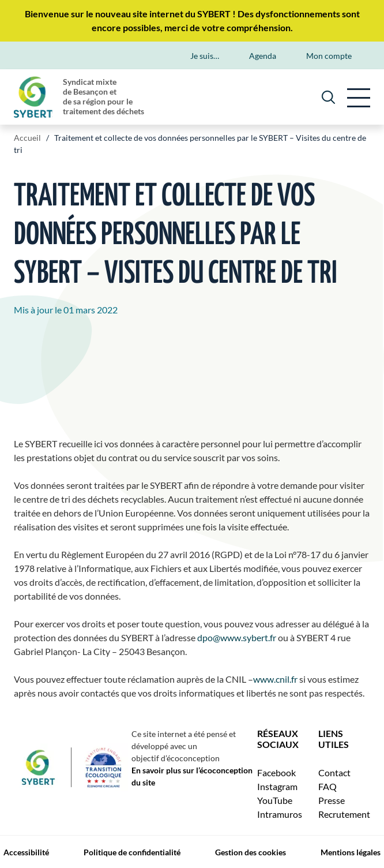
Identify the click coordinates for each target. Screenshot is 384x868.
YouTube (275, 800)
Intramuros (280, 814)
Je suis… (205, 56)
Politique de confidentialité (132, 852)
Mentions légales (351, 852)
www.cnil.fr (275, 679)
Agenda (263, 56)
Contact (334, 772)
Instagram (277, 786)
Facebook (276, 772)
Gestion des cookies (251, 852)
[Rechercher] (328, 97)
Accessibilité (26, 852)
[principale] (359, 97)
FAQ (327, 786)
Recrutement (344, 814)
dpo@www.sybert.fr (237, 637)
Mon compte (329, 56)
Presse (332, 800)
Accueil (27, 138)
